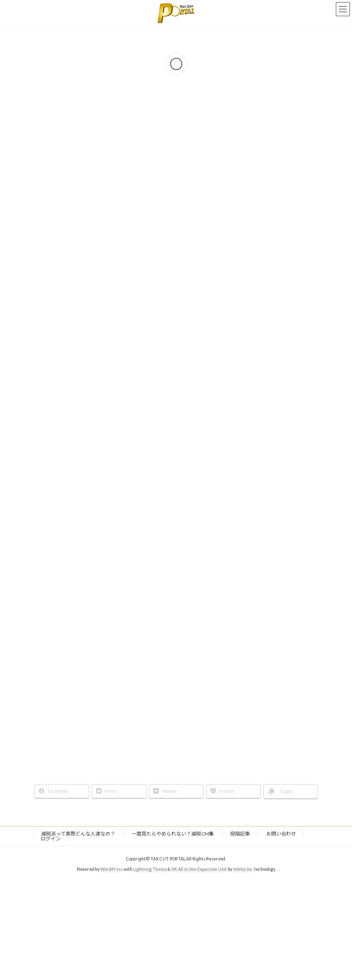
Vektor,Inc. (243, 869)
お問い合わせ (281, 834)
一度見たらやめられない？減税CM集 (173, 834)
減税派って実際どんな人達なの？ (78, 834)
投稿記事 (240, 834)
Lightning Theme (150, 869)
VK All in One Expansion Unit (199, 869)
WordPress (112, 869)
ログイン (51, 839)
